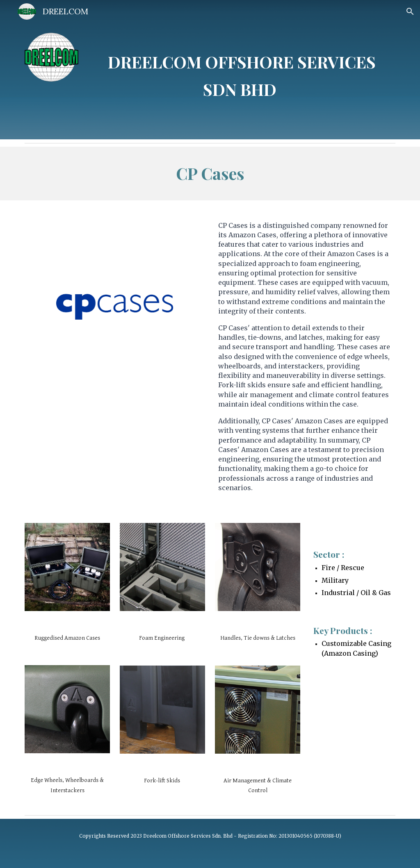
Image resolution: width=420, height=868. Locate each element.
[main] (242, 69)
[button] (410, 11)
